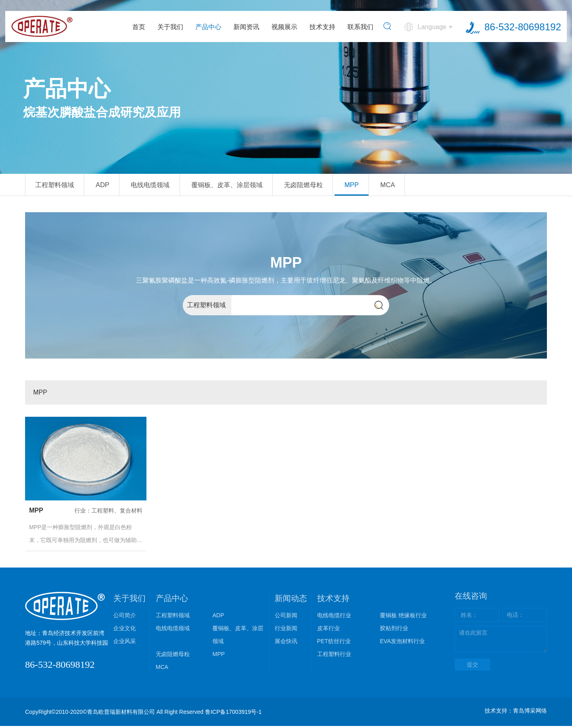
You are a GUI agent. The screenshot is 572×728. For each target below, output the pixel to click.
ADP (115, 186)
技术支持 (322, 28)
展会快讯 (286, 643)
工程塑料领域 (59, 186)
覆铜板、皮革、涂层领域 (259, 186)
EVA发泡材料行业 (402, 643)
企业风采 (125, 643)
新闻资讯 (246, 28)
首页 (138, 28)
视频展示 (284, 28)
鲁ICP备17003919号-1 (233, 714)
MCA (445, 186)
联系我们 (360, 28)
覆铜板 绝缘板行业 (403, 617)
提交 (472, 667)
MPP (403, 186)
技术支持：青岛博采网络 (516, 713)
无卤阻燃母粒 (347, 186)
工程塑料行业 (334, 656)
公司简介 (125, 617)
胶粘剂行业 (394, 630)
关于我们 (169, 28)
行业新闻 (286, 630)
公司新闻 (286, 617)
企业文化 (125, 630)
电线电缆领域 (171, 186)
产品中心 (208, 28)
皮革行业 (328, 630)
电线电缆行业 (334, 617)
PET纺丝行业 (334, 643)
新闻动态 (291, 600)
